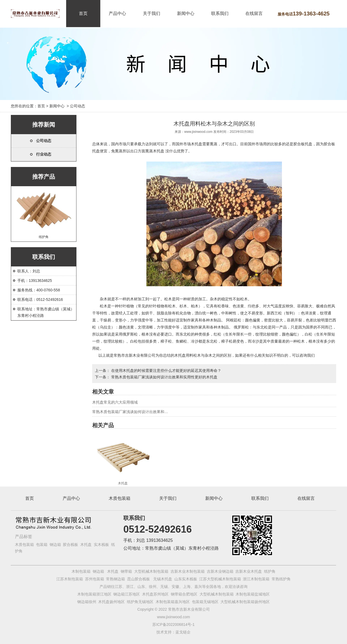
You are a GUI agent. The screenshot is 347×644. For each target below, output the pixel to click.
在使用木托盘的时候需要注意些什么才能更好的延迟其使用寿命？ (166, 371)
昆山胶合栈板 (139, 579)
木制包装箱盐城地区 (253, 594)
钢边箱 (55, 545)
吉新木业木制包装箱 (188, 571)
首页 (83, 13)
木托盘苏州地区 (155, 594)
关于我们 (152, 13)
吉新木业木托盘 (249, 571)
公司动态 (44, 141)
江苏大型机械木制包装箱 (220, 579)
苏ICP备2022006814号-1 (173, 624)
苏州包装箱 (95, 579)
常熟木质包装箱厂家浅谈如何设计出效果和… (130, 412)
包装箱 (42, 545)
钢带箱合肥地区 (184, 594)
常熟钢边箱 (115, 579)
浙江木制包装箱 (256, 579)
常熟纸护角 (281, 579)
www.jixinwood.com (198, 132)
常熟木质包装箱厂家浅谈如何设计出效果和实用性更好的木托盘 (164, 377)
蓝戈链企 (183, 632)
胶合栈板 (70, 545)
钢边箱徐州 (87, 602)
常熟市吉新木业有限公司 (134, 355)
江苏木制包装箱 (70, 579)
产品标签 (24, 537)
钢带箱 (126, 571)
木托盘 (197, 144)
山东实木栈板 (186, 579)
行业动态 (44, 154)
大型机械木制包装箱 (151, 571)
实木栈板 (101, 545)
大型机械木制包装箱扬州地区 (245, 602)
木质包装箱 (120, 498)
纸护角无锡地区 (140, 602)
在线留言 (254, 13)
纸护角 (44, 213)
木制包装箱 (81, 571)
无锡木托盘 (163, 579)
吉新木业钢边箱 (220, 571)
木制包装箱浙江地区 (94, 594)
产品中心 (117, 13)
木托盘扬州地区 (111, 602)
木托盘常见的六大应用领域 (115, 402)
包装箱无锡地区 (205, 602)
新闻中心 (186, 13)
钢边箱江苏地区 (127, 594)
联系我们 (220, 13)
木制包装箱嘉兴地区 (173, 602)
